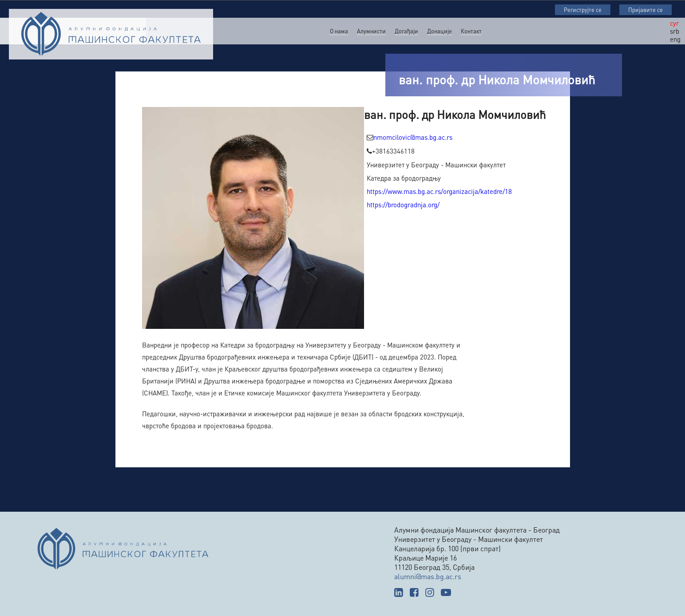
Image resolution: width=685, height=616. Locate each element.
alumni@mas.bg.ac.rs (428, 576)
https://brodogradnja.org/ (403, 205)
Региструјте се (583, 10)
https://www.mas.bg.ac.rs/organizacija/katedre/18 (439, 191)
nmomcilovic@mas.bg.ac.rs (413, 137)
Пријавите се (645, 10)
